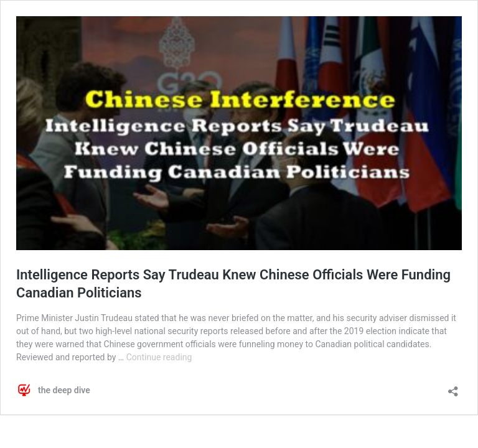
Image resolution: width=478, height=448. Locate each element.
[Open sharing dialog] (453, 387)
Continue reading (159, 357)
